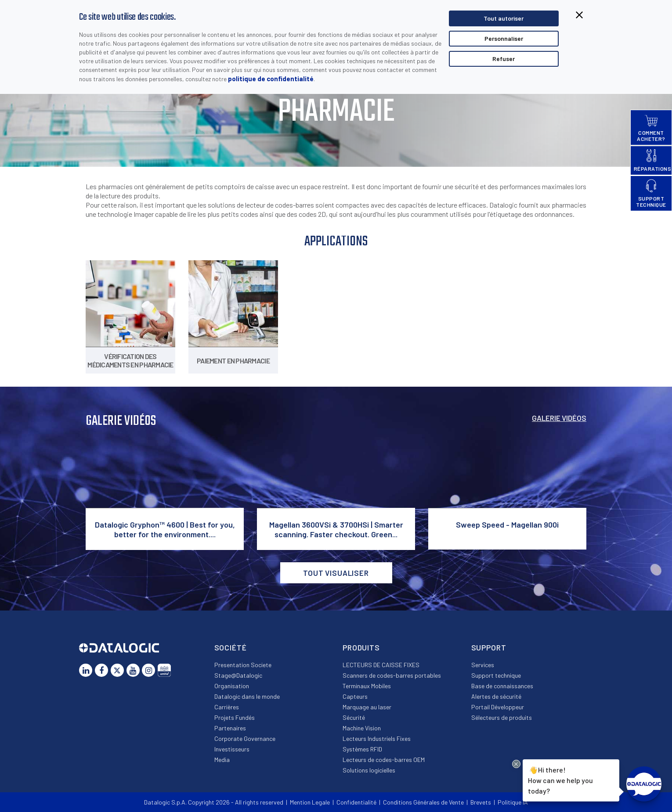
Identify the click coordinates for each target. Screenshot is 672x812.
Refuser (504, 59)
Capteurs (355, 696)
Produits (361, 647)
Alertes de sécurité (496, 696)
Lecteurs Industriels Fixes (377, 738)
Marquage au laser (367, 707)
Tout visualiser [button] (336, 573)
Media (222, 760)
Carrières (227, 707)
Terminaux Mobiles (367, 686)
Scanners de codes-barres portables (392, 675)
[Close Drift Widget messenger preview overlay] (516, 764)
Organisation (232, 686)
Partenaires (230, 728)
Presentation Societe (243, 665)
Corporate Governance (245, 738)
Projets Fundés (235, 717)
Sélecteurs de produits (502, 717)
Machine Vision (362, 728)
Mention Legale (310, 802)
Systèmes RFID (362, 749)
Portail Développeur (498, 707)
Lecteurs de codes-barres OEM (384, 760)
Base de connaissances (502, 686)
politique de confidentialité (271, 79)
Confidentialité (356, 802)
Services (483, 665)
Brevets (481, 802)
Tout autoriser (504, 18)
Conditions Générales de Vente (423, 802)
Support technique (496, 675)
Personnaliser (504, 38)
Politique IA (513, 802)
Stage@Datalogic (238, 675)
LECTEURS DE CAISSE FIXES (381, 665)
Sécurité (354, 717)
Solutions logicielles (369, 770)
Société (231, 647)
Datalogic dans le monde (247, 696)
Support (489, 647)
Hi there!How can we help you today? (560, 780)
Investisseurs (232, 749)
